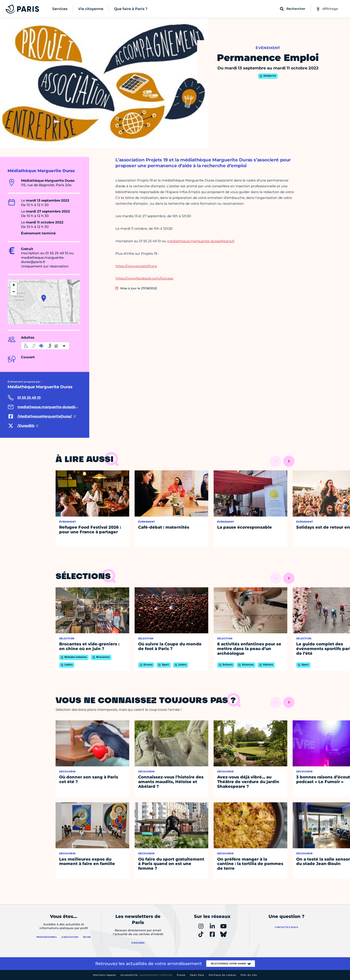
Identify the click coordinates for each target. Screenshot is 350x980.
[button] (44, 298)
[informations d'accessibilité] (45, 346)
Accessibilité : (146, 975)
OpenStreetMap (64, 323)
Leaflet (44, 323)
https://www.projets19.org (136, 266)
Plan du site (249, 975)
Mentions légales (105, 975)
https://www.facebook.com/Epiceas (144, 278)
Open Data (197, 975)
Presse (181, 975)
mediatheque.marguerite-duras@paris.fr (201, 241)
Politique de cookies (222, 975)
